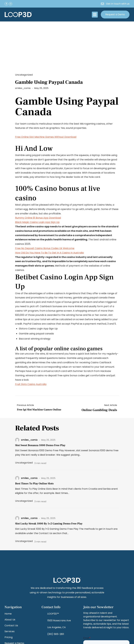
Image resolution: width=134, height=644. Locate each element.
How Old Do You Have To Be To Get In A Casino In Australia (49, 253)
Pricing (9, 637)
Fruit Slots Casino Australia (31, 384)
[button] (95, 15)
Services (10, 631)
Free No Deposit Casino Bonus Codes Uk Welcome (45, 248)
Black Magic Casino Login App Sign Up (37, 222)
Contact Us (11, 625)
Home (8, 614)
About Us (10, 620)
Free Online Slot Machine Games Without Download (46, 137)
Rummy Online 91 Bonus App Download (38, 218)
